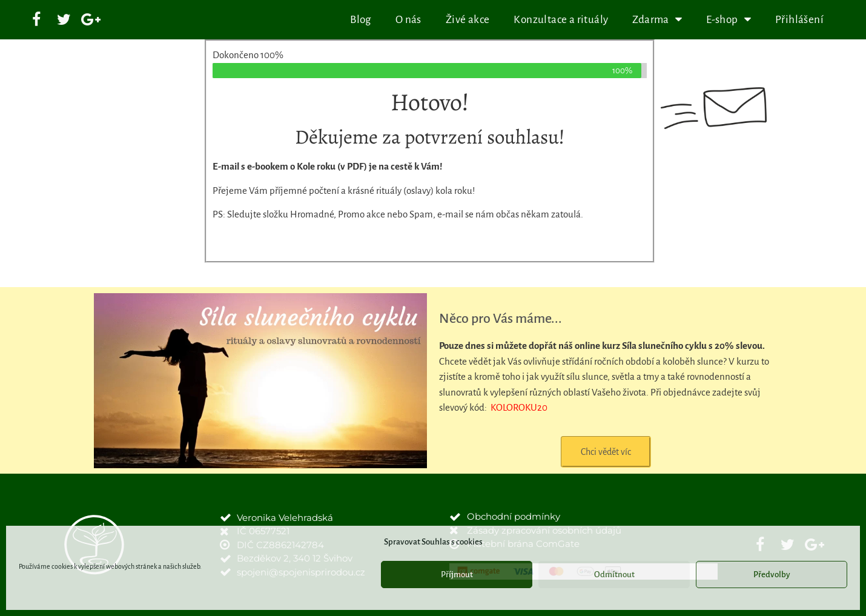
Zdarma (657, 20)
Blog (361, 20)
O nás (408, 20)
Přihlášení (799, 20)
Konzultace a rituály (561, 20)
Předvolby (772, 575)
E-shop (729, 20)
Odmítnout (614, 575)
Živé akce (468, 20)
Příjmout (457, 575)
